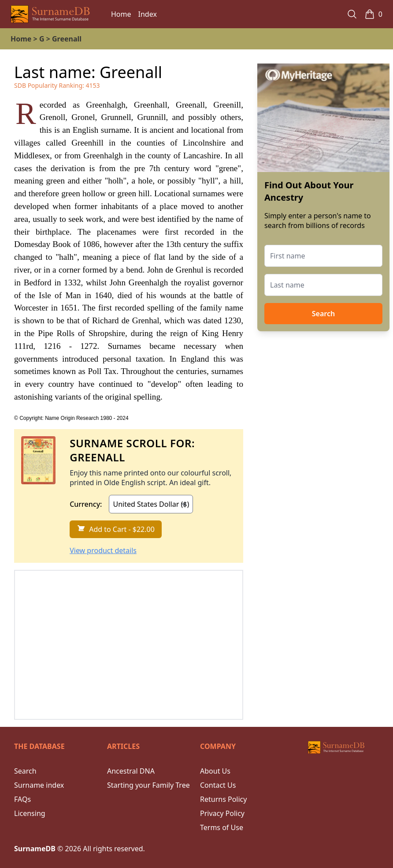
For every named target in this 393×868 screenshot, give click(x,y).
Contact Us (218, 785)
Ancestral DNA (131, 771)
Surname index (39, 785)
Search (323, 314)
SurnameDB (35, 849)
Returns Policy (223, 799)
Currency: (86, 504)
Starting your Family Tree (148, 785)
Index (148, 14)
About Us (215, 771)
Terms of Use (222, 827)
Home (121, 14)
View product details (103, 550)
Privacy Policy (222, 813)
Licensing (30, 813)
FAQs (22, 799)
